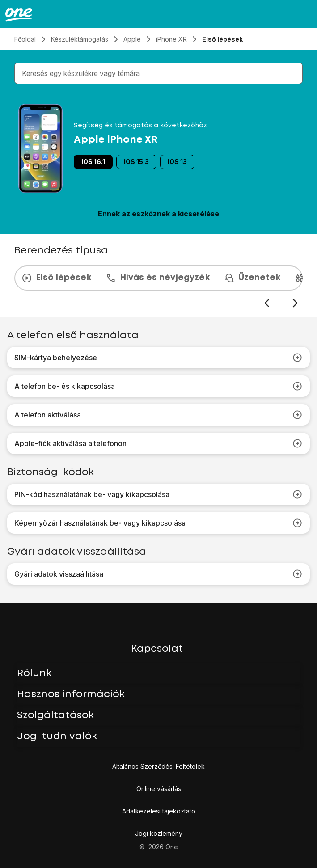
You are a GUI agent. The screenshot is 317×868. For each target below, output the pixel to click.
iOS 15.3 (136, 162)
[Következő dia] (295, 303)
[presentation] (158, 287)
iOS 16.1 (93, 162)
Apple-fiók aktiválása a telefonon (158, 443)
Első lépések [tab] (56, 278)
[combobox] (160, 73)
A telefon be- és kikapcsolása (158, 386)
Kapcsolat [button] (157, 649)
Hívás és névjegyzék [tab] (158, 278)
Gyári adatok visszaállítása (158, 574)
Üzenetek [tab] (252, 278)
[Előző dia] (267, 303)
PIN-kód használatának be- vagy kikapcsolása (158, 494)
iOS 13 (177, 162)
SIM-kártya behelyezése (158, 358)
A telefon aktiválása (158, 415)
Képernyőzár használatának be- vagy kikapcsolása (158, 523)
